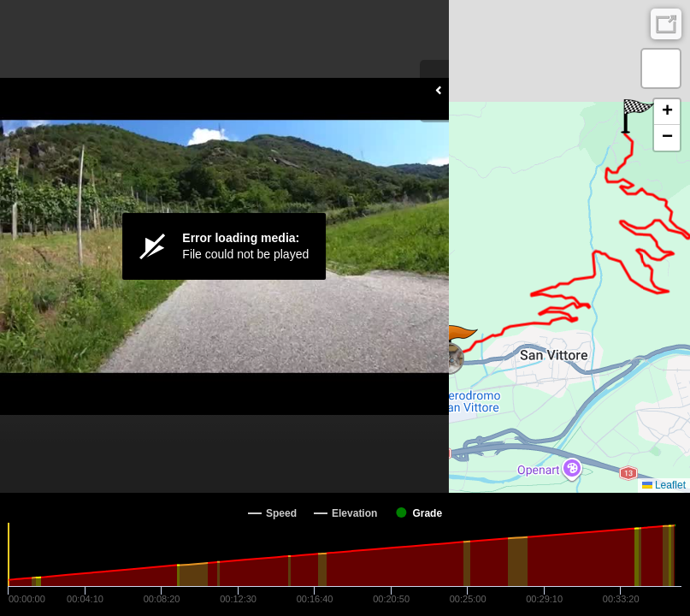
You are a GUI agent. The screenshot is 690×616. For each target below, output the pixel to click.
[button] (461, 342)
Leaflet (664, 485)
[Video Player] (224, 246)
